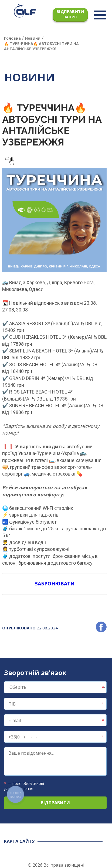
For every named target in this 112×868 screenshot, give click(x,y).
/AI (76, 323)
